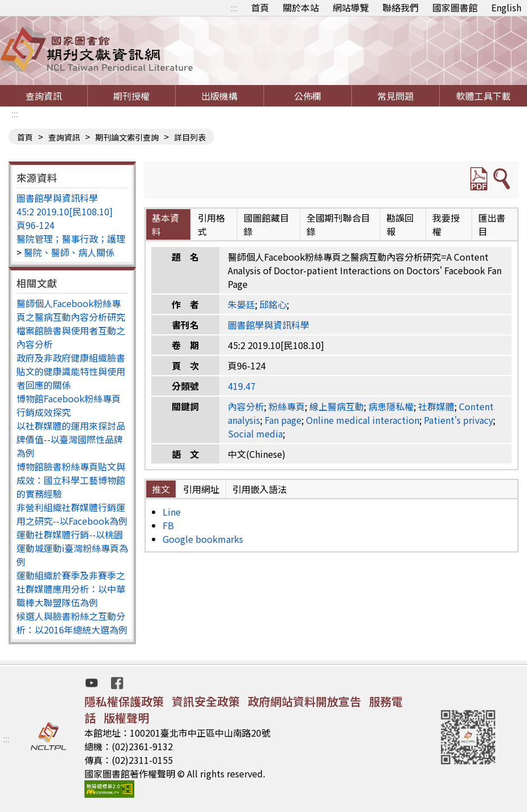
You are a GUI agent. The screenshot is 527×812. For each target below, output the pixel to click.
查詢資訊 (44, 96)
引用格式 (211, 224)
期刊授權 (131, 96)
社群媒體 (436, 406)
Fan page (283, 420)
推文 (161, 489)
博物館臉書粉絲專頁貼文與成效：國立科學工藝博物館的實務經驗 (71, 480)
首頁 (260, 7)
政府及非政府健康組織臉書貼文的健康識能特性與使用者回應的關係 (71, 371)
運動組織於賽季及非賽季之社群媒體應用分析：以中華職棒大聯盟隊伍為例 (71, 589)
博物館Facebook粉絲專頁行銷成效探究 (69, 405)
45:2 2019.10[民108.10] (65, 211)
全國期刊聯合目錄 (338, 224)
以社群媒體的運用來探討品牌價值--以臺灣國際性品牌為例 (71, 439)
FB (168, 525)
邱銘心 (273, 304)
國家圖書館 (455, 7)
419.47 (242, 386)
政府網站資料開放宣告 (304, 701)
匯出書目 (492, 224)
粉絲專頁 (287, 406)
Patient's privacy (458, 420)
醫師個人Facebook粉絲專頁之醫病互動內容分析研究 (71, 310)
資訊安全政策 (206, 701)
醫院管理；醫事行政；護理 (71, 239)
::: (234, 7)
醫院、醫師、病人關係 (69, 252)
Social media (255, 433)
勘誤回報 (400, 224)
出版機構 (219, 96)
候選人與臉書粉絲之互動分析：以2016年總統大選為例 (72, 623)
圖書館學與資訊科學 (57, 198)
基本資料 (165, 224)
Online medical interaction (363, 420)
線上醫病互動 (337, 406)
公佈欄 (308, 96)
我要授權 (446, 224)
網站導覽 (351, 7)
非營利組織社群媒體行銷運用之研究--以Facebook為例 (72, 514)
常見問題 (396, 96)
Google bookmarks (203, 539)
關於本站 (301, 7)
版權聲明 (126, 718)
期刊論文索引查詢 (127, 137)
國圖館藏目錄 (266, 224)
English (506, 7)
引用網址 (201, 489)
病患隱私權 (391, 406)
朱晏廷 (241, 304)
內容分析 (246, 406)
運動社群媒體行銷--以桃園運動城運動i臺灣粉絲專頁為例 (72, 548)
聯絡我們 (401, 7)
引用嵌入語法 (260, 489)
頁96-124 (35, 225)
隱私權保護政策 (124, 701)
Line (172, 512)
